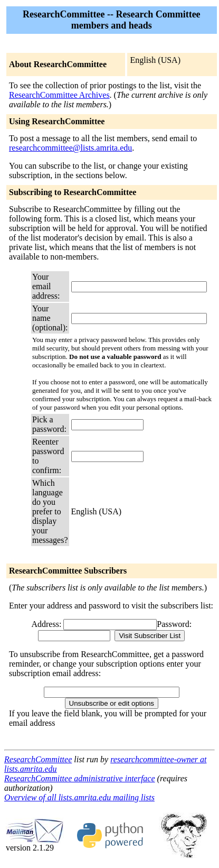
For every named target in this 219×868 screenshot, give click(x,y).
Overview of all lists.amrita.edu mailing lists (79, 797)
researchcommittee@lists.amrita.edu (70, 148)
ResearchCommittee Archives (59, 95)
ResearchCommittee (38, 759)
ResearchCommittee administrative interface (80, 778)
